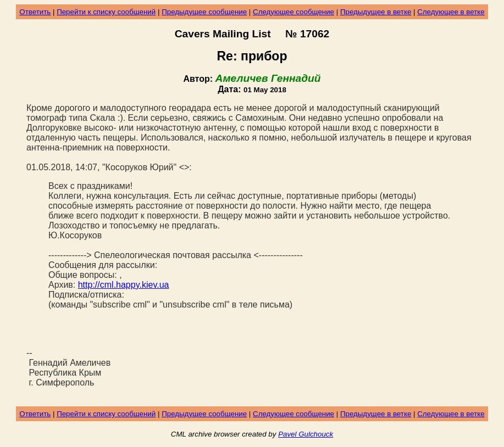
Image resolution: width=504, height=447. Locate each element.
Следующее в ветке (451, 12)
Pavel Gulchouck (306, 434)
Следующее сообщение (293, 12)
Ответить (35, 12)
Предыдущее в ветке (376, 12)
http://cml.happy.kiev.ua (124, 285)
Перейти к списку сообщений (106, 12)
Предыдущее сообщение (204, 12)
